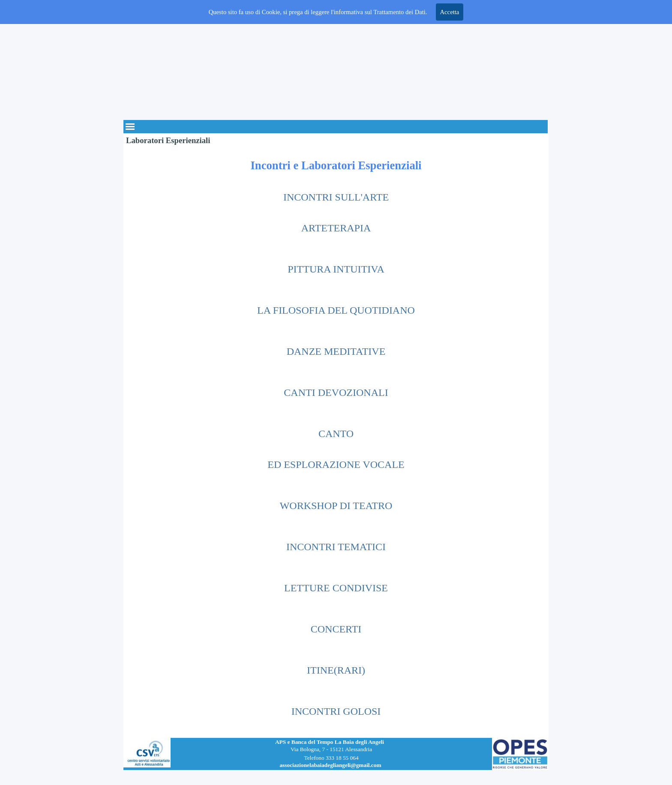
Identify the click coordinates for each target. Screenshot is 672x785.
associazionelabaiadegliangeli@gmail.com (330, 765)
